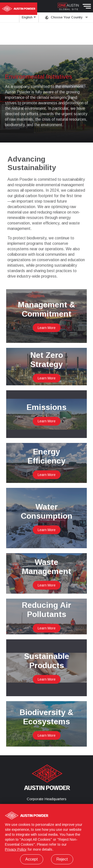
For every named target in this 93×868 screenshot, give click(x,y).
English (29, 19)
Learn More (47, 328)
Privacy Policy (16, 849)
